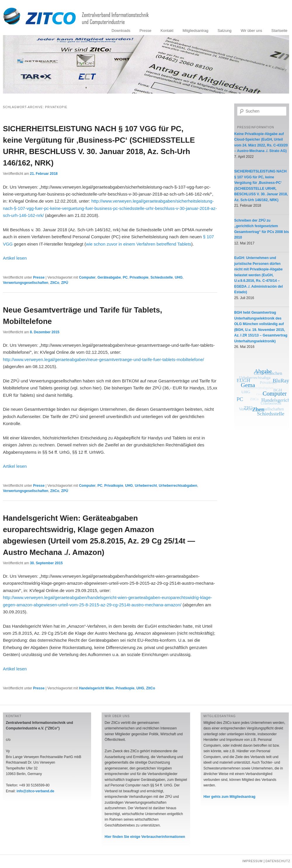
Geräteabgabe (109, 277)
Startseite (279, 31)
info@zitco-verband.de (35, 791)
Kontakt (167, 31)
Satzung (225, 31)
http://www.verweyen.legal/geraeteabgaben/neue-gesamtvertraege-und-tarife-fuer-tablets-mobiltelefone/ (104, 359)
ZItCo (55, 283)
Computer (87, 277)
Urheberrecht (146, 486)
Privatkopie (139, 277)
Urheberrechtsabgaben (178, 486)
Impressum (253, 861)
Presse (145, 31)
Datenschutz (278, 861)
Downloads (121, 31)
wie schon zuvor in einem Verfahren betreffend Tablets (139, 244)
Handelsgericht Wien (96, 688)
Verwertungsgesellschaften (26, 283)
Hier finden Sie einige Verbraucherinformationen (145, 837)
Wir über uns (251, 31)
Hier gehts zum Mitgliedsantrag (230, 797)
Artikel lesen (15, 258)
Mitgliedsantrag (195, 31)
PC (125, 277)
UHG (179, 277)
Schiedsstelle (162, 277)
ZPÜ (65, 283)
